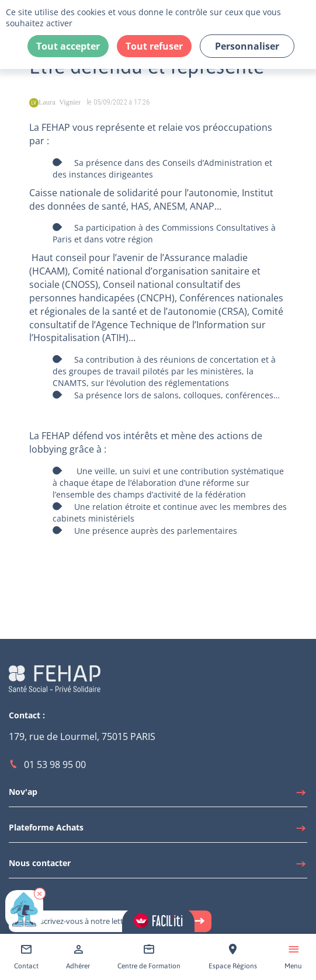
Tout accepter (68, 46)
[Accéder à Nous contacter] (158, 866)
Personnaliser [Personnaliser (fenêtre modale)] (247, 46)
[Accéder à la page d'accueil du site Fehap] (55, 678)
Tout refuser (154, 46)
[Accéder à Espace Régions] (233, 957)
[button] (40, 894)
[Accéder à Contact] (26, 957)
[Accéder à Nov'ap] (158, 795)
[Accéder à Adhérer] (78, 957)
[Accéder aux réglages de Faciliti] (158, 921)
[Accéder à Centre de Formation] (149, 957)
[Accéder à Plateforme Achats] (158, 830)
